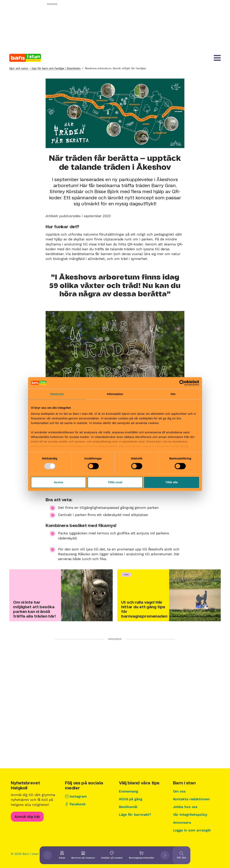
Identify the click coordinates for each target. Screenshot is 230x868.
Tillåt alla (172, 482)
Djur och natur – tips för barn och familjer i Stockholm (45, 68)
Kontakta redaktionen (191, 799)
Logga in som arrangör (192, 830)
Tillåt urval (115, 482)
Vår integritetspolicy (190, 814)
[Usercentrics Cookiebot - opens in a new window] (182, 383)
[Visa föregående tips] (47, 855)
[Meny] (217, 58)
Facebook (78, 804)
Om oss (179, 791)
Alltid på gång (131, 799)
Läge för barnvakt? (135, 814)
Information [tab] (115, 394)
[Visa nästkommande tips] (165, 855)
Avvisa (59, 482)
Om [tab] (173, 394)
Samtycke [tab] (57, 394)
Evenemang (128, 791)
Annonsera (182, 822)
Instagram (78, 796)
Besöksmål (128, 807)
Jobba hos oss (185, 807)
